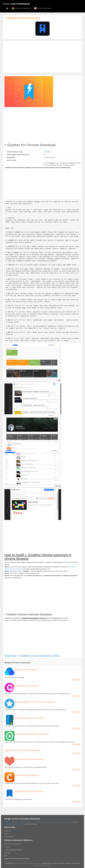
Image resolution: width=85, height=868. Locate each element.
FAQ (6, 856)
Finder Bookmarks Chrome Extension (29, 791)
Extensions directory (65, 822)
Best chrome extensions (12, 844)
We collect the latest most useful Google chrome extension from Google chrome (31, 822)
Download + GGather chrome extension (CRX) (32, 656)
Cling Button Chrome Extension (27, 686)
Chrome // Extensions (21, 8)
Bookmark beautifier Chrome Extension (30, 718)
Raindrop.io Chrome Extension (26, 670)
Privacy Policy (9, 837)
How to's (7, 853)
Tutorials (7, 847)
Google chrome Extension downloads (28, 863)
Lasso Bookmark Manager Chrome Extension (32, 734)
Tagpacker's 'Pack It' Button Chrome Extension (22, 750)
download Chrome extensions (14, 824)
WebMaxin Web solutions (42, 865)
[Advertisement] (42, 57)
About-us (7, 831)
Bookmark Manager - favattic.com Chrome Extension (35, 702)
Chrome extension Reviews (13, 850)
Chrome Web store (43, 8)
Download (77, 680)
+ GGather (47, 152)
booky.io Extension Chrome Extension (29, 759)
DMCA (6, 834)
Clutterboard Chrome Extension (27, 775)
